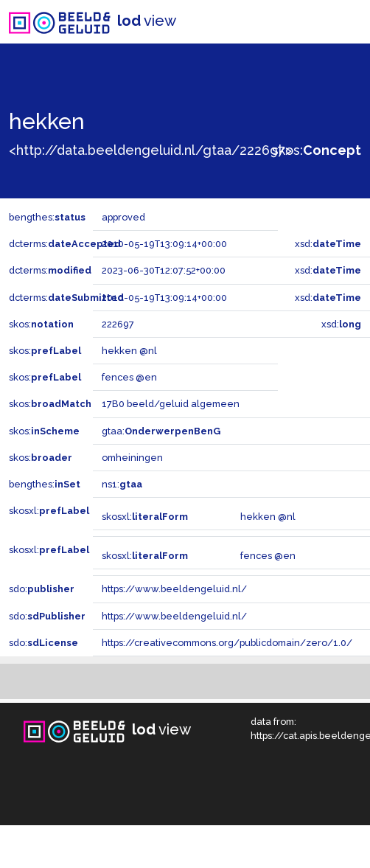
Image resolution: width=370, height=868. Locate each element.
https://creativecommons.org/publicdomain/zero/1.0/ (227, 643)
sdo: (42, 589)
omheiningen (132, 458)
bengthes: (47, 217)
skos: (317, 150)
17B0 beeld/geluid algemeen (171, 404)
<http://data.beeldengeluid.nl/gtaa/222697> (150, 150)
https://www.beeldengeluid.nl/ (174, 589)
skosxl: (49, 511)
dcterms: (65, 244)
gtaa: (161, 431)
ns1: (122, 484)
